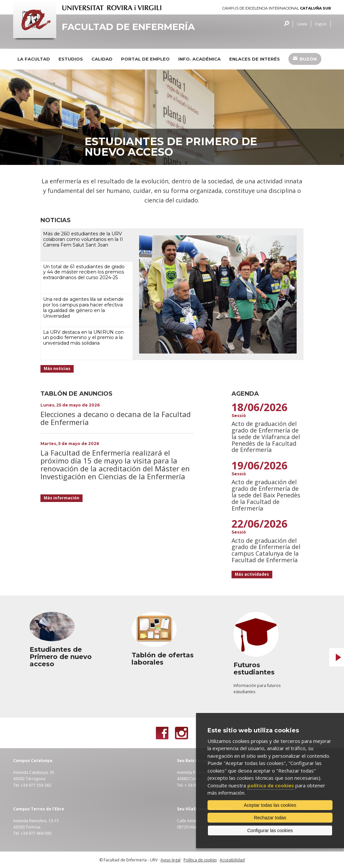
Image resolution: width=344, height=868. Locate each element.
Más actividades (252, 574)
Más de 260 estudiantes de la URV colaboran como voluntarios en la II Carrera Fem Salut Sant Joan (83, 239)
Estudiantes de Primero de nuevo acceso (171, 147)
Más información (61, 498)
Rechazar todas (270, 818)
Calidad (102, 59)
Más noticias (57, 368)
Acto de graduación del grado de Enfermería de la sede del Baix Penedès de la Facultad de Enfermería (266, 495)
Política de (200, 860)
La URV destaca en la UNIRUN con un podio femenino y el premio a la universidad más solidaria (83, 338)
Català (302, 24)
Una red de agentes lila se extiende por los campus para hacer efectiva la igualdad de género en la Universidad (83, 307)
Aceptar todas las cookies (270, 805)
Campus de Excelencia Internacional (277, 8)
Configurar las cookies (270, 830)
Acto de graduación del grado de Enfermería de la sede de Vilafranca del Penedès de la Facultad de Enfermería (266, 437)
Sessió (239, 416)
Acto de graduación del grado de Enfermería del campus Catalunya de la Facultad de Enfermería (266, 550)
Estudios (71, 59)
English (321, 24)
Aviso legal (171, 860)
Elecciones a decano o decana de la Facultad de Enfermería (116, 418)
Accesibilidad (232, 860)
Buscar (285, 24)
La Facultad (34, 59)
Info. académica (199, 59)
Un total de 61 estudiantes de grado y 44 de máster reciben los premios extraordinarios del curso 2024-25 (84, 272)
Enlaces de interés (255, 59)
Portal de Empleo (145, 59)
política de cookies (271, 785)
